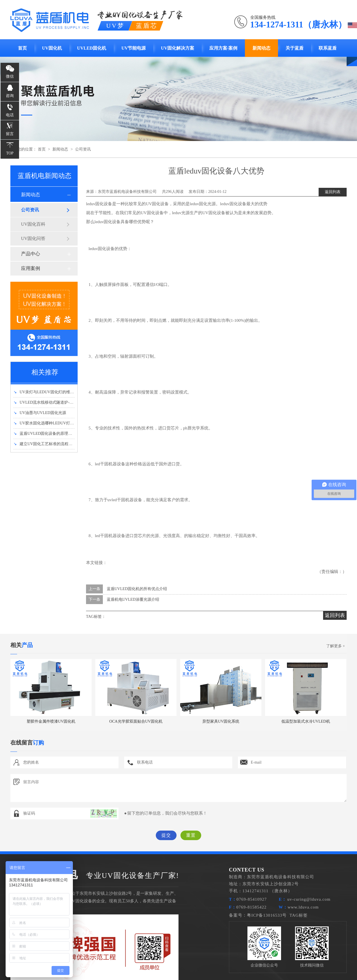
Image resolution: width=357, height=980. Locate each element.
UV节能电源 (134, 48)
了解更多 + (336, 646)
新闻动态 (261, 48)
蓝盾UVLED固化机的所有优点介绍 (137, 589)
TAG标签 (299, 915)
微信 (10, 76)
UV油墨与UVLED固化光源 (40, 413)
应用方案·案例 (223, 48)
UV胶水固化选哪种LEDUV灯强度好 (48, 423)
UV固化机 (52, 48)
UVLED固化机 (92, 48)
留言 (10, 134)
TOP (10, 153)
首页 (22, 48)
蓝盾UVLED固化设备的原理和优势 (47, 434)
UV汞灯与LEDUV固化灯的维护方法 (48, 392)
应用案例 (31, 268)
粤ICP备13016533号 (267, 915)
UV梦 (115, 26)
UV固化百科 (33, 224)
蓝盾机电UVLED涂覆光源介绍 (133, 599)
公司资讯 (83, 149)
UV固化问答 (33, 238)
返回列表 (333, 192)
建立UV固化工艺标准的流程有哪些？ (49, 444)
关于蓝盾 (295, 48)
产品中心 (31, 254)
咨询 (10, 96)
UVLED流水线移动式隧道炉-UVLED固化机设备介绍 (62, 402)
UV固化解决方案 (178, 48)
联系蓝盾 (328, 48)
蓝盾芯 (147, 26)
